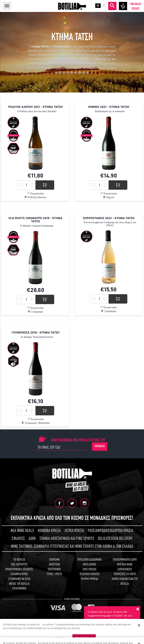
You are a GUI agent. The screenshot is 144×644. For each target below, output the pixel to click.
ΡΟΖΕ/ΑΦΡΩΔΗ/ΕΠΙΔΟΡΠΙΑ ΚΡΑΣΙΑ (111, 531)
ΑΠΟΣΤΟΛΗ (54, 565)
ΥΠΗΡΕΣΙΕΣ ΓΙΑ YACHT (125, 574)
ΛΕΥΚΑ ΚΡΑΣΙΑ (74, 531)
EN (104, 6)
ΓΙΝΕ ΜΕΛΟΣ (136, 4)
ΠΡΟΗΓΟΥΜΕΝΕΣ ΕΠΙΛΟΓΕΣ (19, 569)
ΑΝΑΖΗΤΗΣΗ (112, 6)
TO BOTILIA (19, 560)
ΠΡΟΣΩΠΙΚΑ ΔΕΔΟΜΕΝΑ (90, 560)
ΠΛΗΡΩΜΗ (54, 560)
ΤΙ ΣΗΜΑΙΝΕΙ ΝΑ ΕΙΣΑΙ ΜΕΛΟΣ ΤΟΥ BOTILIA (19, 581)
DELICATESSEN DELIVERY (115, 538)
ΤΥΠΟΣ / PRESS (54, 574)
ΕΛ (98, 6)
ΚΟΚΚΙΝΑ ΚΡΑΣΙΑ (49, 531)
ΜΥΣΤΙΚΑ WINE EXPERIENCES (125, 567)
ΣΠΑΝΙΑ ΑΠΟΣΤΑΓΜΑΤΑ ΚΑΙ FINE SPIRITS (67, 538)
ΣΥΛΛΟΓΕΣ (18, 538)
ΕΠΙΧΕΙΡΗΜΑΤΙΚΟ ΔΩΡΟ (125, 560)
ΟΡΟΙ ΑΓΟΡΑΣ (90, 565)
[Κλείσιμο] (139, 625)
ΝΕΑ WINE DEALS (22, 531)
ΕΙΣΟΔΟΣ (136, 9)
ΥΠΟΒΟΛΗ (100, 446)
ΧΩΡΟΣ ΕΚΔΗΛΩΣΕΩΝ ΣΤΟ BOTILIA (125, 581)
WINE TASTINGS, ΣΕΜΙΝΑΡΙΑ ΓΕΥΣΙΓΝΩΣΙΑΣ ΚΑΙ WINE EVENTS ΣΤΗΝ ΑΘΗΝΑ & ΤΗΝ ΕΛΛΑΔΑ (72, 546)
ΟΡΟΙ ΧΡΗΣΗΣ (90, 569)
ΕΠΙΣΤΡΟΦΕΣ (54, 569)
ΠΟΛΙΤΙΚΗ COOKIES (90, 574)
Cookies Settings (90, 579)
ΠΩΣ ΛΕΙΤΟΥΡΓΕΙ (19, 565)
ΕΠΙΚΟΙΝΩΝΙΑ (19, 588)
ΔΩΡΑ (32, 538)
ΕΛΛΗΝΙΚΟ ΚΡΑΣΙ (19, 574)
